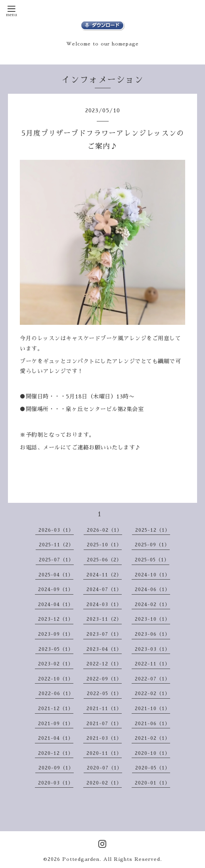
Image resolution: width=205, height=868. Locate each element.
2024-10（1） (152, 575)
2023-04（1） (104, 649)
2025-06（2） (104, 560)
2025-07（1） (56, 560)
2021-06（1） (152, 724)
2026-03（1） (56, 530)
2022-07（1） (152, 679)
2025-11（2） (56, 545)
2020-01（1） (152, 783)
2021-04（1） (56, 738)
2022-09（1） (104, 679)
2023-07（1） (104, 634)
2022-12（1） (104, 664)
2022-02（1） (152, 694)
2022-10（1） (56, 679)
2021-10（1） (152, 709)
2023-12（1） (56, 619)
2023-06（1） (152, 634)
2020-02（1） (104, 783)
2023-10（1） (152, 619)
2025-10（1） (104, 545)
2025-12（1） (153, 530)
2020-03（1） (56, 783)
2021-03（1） (104, 738)
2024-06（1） (152, 589)
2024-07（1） (104, 589)
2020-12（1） (56, 753)
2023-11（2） (104, 619)
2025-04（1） (56, 575)
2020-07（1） (104, 768)
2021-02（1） (152, 738)
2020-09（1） (56, 768)
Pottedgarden (81, 859)
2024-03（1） (104, 605)
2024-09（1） (56, 589)
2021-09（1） (56, 724)
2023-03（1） (152, 649)
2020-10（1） (152, 753)
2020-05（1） (153, 768)
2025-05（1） (152, 560)
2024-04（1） (56, 605)
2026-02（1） (104, 530)
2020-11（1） (104, 753)
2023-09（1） (56, 634)
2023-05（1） (56, 649)
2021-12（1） (56, 709)
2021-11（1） (104, 709)
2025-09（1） (152, 545)
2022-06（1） (56, 694)
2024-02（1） (152, 605)
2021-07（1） (104, 724)
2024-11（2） (104, 575)
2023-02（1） (56, 664)
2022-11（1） (152, 664)
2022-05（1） (104, 694)
